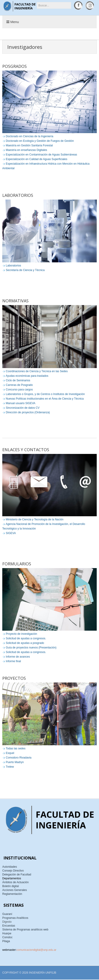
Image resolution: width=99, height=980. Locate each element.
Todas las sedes (16, 748)
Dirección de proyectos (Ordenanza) (28, 412)
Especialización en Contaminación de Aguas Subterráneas (41, 155)
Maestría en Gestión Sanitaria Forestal (29, 145)
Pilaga (6, 941)
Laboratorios (13, 266)
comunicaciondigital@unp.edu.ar (36, 950)
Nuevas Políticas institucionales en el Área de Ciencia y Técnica (45, 399)
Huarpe (7, 933)
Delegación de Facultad (17, 875)
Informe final (13, 661)
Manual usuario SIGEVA (20, 403)
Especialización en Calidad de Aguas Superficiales (36, 159)
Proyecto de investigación (21, 634)
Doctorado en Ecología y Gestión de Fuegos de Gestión (40, 141)
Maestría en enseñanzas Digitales (26, 150)
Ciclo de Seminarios (18, 380)
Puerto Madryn (15, 762)
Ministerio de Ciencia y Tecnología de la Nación (35, 519)
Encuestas (9, 926)
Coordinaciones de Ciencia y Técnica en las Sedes (37, 371)
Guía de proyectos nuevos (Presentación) (31, 648)
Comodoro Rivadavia (19, 758)
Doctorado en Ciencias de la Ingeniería (29, 136)
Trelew (10, 767)
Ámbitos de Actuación (15, 882)
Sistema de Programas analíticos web (25, 930)
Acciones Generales (15, 890)
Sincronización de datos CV (23, 408)
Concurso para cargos (19, 390)
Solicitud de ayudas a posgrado (25, 643)
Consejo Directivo (13, 871)
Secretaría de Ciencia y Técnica (25, 270)
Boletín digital (11, 886)
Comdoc (7, 937)
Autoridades (10, 867)
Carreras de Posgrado (19, 385)
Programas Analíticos (15, 918)
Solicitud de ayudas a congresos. (26, 638)
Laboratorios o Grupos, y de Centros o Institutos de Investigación (45, 394)
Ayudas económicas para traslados (27, 376)
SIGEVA (11, 533)
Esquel (10, 753)
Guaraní (7, 914)
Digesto (7, 922)
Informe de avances (18, 657)
